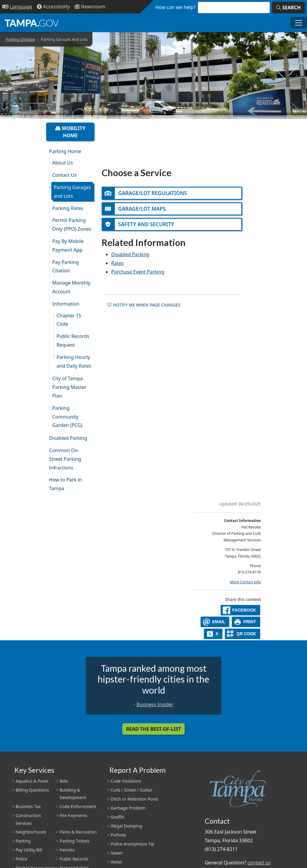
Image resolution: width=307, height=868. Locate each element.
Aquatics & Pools (32, 781)
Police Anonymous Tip (132, 844)
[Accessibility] (53, 7)
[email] (215, 622)
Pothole (118, 835)
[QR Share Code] (243, 634)
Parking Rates (68, 208)
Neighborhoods (31, 832)
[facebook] (240, 610)
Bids (64, 781)
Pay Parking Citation (66, 267)
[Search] (288, 7)
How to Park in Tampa (66, 484)
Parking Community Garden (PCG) (67, 417)
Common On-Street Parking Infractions (65, 459)
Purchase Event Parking (138, 273)
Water (116, 862)
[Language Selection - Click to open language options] (17, 7)
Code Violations (126, 781)
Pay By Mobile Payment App (68, 246)
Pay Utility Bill (29, 850)
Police (21, 859)
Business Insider (155, 704)
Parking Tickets (75, 841)
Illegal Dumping (126, 826)
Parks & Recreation (78, 832)
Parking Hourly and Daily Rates (74, 361)
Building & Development (73, 794)
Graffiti (117, 817)
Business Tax (28, 806)
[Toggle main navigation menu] (299, 23)
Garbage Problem (128, 808)
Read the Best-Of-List (154, 729)
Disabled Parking (68, 438)
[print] (246, 622)
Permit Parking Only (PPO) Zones (72, 225)
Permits (67, 850)
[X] (213, 634)
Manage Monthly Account (71, 287)
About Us (63, 163)
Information (66, 304)
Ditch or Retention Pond (134, 799)
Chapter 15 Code (69, 320)
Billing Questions (32, 790)
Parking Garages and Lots (72, 192)
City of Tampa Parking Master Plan (69, 387)
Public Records (74, 859)
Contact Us (64, 175)
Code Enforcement (78, 806)
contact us (259, 863)
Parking (23, 841)
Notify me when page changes (144, 306)
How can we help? (175, 7)
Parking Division (20, 39)
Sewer (117, 853)
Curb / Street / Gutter (131, 790)
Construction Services (28, 819)
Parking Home (65, 151)
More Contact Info (246, 582)
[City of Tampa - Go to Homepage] (32, 23)
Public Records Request (73, 341)
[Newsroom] (90, 7)
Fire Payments (74, 815)
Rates (117, 264)
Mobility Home (70, 132)
